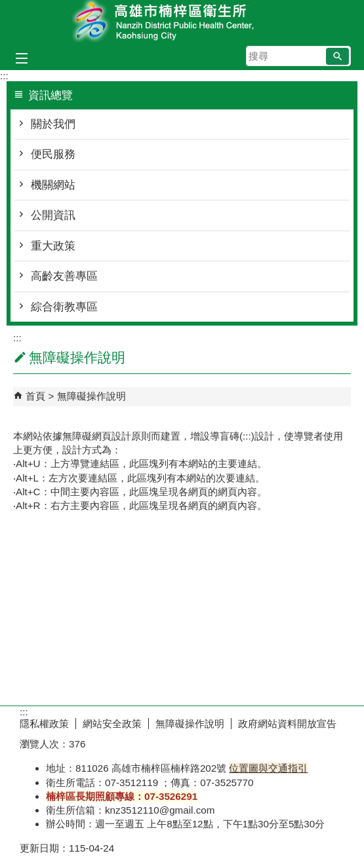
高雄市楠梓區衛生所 (182, 22)
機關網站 (53, 185)
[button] (337, 56)
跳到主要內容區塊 (7, 7)
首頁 (35, 396)
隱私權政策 (44, 724)
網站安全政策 (112, 724)
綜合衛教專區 (64, 307)
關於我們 (53, 124)
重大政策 (53, 246)
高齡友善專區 (64, 276)
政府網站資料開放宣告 (287, 724)
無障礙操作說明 (91, 396)
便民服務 (53, 154)
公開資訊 (53, 215)
